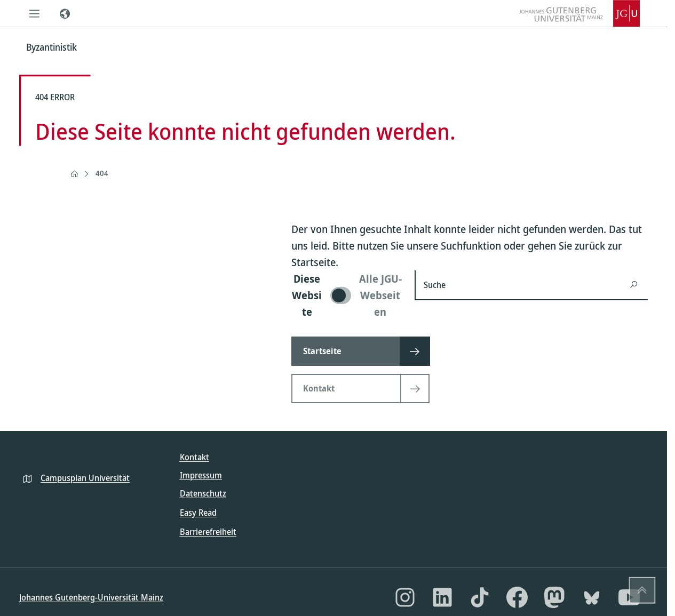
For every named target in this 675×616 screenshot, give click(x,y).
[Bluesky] (592, 597)
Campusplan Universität (85, 478)
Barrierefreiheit (208, 532)
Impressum (201, 475)
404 (102, 173)
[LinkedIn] (442, 597)
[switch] (347, 295)
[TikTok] (480, 597)
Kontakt (194, 457)
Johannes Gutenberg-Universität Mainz (91, 597)
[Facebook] (517, 597)
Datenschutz (203, 493)
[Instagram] (405, 597)
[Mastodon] (554, 597)
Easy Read (198, 513)
